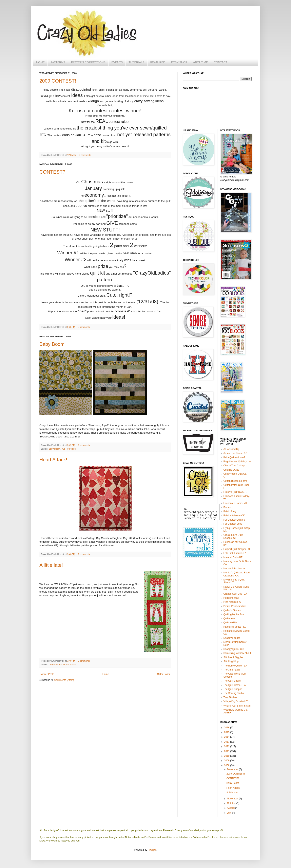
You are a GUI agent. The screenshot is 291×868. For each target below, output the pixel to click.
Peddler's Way (231, 598)
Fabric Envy (230, 511)
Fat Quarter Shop (233, 524)
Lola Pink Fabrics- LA (235, 553)
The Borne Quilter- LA (235, 666)
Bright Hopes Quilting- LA (237, 462)
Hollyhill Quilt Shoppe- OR (238, 549)
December (233, 769)
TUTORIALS (136, 62)
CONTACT (221, 62)
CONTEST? (52, 172)
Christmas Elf (55, 664)
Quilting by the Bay (234, 614)
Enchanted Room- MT (235, 503)
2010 (227, 756)
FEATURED (158, 62)
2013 (227, 742)
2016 (227, 728)
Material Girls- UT (233, 557)
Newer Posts (47, 674)
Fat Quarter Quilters (234, 520)
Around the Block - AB (235, 453)
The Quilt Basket (232, 681)
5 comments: (85, 155)
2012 (227, 746)
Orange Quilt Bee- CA (235, 594)
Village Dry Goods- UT (236, 701)
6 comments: (84, 661)
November (233, 799)
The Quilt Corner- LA (235, 685)
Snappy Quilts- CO (234, 649)
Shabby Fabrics (232, 638)
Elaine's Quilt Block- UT (236, 492)
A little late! (51, 565)
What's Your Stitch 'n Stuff (237, 706)
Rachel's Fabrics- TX (235, 627)
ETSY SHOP (179, 62)
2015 (227, 732)
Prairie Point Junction (235, 606)
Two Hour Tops (68, 449)
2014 (227, 737)
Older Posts (163, 674)
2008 (227, 765)
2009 (227, 761)
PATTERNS (58, 62)
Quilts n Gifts (230, 623)
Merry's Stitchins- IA (234, 569)
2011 (227, 751)
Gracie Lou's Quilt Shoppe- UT (233, 536)
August (231, 808)
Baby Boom (52, 344)
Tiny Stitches (230, 697)
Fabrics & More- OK (234, 516)
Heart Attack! (53, 460)
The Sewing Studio (234, 693)
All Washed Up (231, 449)
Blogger (152, 850)
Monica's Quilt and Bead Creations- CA (237, 574)
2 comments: (84, 445)
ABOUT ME (201, 62)
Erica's (227, 507)
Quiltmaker (229, 619)
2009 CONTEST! (58, 81)
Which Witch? (70, 664)
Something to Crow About (237, 653)
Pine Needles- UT (233, 602)
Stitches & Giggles (233, 657)
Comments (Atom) (64, 680)
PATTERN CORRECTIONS (88, 62)
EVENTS (117, 62)
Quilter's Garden (232, 610)
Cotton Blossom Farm (235, 481)
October (232, 803)
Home (106, 674)
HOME (40, 62)
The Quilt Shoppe (233, 689)
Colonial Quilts (231, 470)
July (229, 813)
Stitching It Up (231, 661)
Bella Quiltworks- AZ (234, 457)
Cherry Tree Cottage (235, 466)
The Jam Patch (232, 670)
